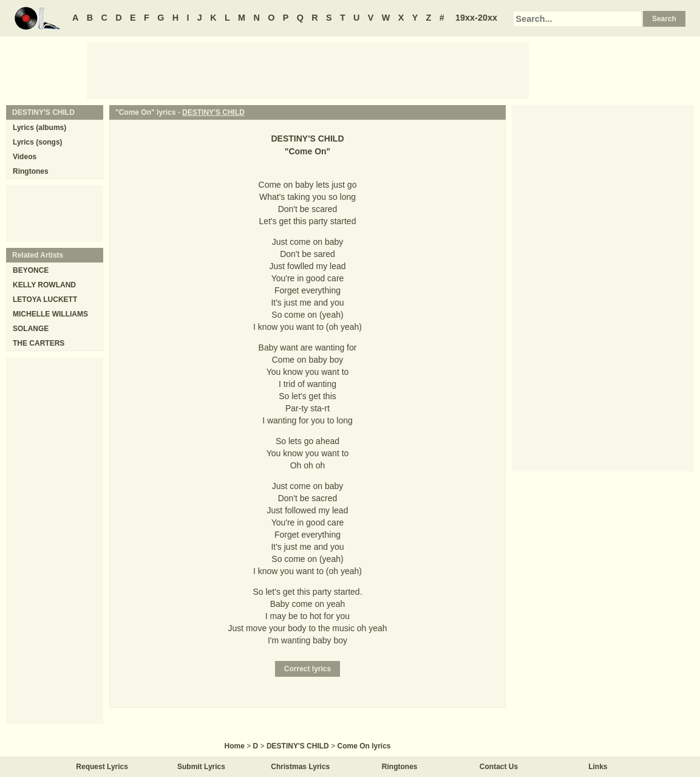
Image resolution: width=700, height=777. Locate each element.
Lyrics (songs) (38, 142)
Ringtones (31, 171)
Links (598, 767)
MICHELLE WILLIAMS (50, 314)
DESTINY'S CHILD (213, 112)
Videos (25, 157)
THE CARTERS (39, 343)
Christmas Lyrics (300, 767)
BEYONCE (31, 270)
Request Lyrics (102, 767)
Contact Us (499, 767)
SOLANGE (31, 329)
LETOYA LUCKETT (45, 300)
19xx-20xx (476, 18)
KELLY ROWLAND (44, 285)
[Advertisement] (308, 70)
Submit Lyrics (201, 767)
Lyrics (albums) (39, 128)
